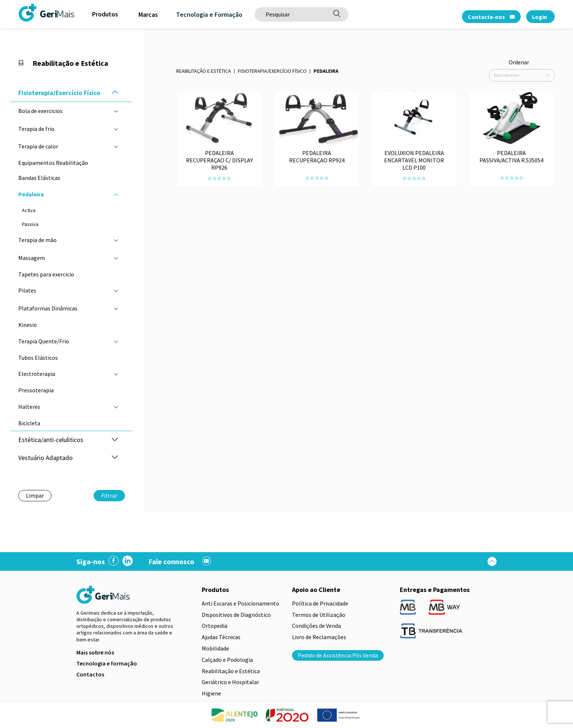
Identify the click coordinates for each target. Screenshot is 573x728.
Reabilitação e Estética (204, 71)
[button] (115, 93)
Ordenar (519, 62)
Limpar (35, 495)
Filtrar (109, 495)
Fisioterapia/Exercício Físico (272, 71)
